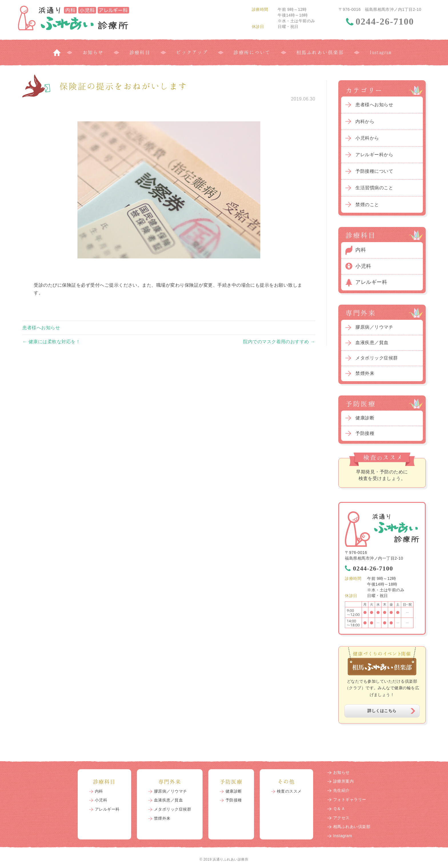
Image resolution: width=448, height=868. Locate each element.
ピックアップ (192, 52)
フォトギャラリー (350, 799)
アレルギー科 (371, 282)
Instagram (380, 52)
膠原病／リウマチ (374, 327)
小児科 (363, 266)
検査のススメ (289, 791)
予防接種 (365, 433)
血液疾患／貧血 (372, 342)
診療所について (252, 52)
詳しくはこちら (382, 711)
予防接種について (374, 171)
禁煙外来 (365, 373)
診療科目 (140, 52)
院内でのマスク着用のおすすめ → (279, 342)
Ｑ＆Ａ (339, 809)
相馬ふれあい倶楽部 (320, 52)
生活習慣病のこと (374, 188)
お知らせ (93, 52)
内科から (365, 121)
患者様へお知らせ (41, 328)
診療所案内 (343, 781)
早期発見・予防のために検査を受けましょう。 (382, 475)
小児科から (367, 138)
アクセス (341, 818)
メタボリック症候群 (377, 358)
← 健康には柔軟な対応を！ (51, 342)
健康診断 (365, 418)
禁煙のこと (367, 205)
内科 (361, 250)
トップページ (57, 52)
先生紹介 (341, 790)
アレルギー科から (374, 155)
